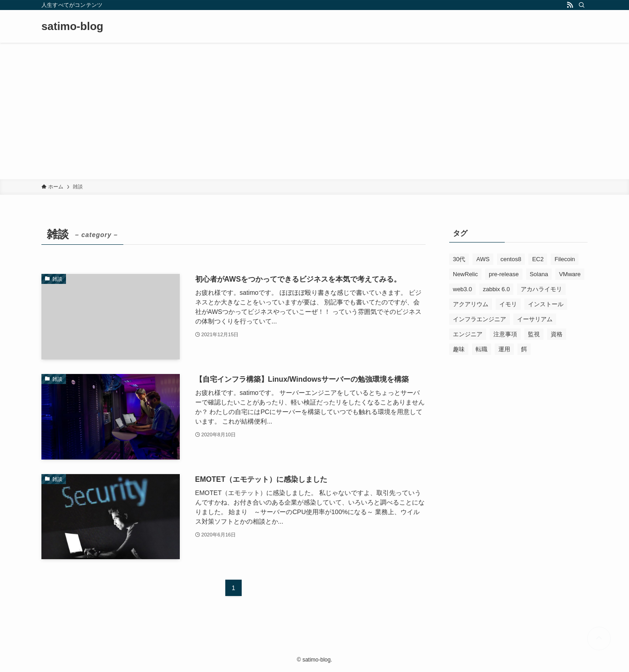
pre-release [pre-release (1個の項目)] (504, 274)
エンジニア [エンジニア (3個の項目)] (468, 334)
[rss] (570, 5)
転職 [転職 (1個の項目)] (482, 349)
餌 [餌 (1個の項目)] (524, 349)
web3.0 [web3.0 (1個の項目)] (462, 289)
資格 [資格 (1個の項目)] (557, 334)
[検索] (582, 5)
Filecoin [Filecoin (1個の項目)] (565, 259)
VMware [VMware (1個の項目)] (570, 274)
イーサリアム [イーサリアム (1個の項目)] (535, 319)
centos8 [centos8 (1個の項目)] (511, 259)
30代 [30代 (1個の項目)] (459, 259)
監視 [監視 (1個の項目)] (534, 334)
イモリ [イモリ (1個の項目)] (508, 304)
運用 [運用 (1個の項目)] (504, 349)
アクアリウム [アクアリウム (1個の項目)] (471, 304)
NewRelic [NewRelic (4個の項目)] (465, 274)
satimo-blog (72, 26)
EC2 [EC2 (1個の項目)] (538, 259)
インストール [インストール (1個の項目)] (546, 304)
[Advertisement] (314, 111)
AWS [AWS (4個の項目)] (483, 259)
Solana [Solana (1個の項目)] (539, 274)
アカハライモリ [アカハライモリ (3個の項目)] (541, 289)
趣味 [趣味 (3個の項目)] (459, 349)
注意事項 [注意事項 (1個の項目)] (505, 334)
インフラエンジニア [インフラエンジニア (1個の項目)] (479, 319)
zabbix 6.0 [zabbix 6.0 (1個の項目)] (496, 289)
